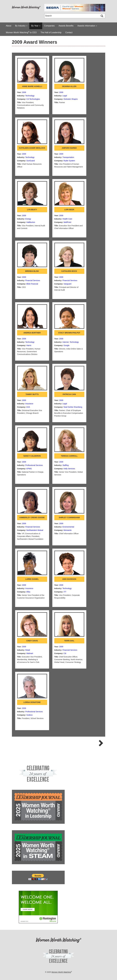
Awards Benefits (66, 26)
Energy (28, 219)
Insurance (29, 404)
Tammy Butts (32, 394)
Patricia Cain (69, 394)
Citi (65, 653)
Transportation (68, 157)
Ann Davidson (69, 579)
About (9, 26)
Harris (29, 345)
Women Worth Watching (61, 972)
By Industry (21, 26)
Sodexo (29, 715)
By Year (36, 26)
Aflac (28, 592)
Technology (30, 96)
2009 (24, 92)
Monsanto (68, 530)
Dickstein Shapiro (71, 99)
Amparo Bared (69, 148)
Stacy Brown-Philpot (69, 333)
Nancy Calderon (32, 456)
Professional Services (34, 465)
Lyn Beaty (32, 210)
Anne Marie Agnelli (32, 86)
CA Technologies (33, 99)
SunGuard (31, 161)
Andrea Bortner (32, 333)
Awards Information (87, 26)
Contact (69, 32)
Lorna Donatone (32, 702)
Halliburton (31, 222)
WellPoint (67, 222)
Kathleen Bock (69, 271)
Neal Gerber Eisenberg (73, 407)
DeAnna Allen (69, 86)
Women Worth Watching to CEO (21, 32)
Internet (65, 342)
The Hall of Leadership (51, 32)
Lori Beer (69, 210)
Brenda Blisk (32, 271)
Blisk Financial (32, 284)
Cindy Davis (32, 641)
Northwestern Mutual (35, 530)
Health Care (67, 219)
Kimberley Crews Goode (32, 517)
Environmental (68, 527)
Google (67, 345)
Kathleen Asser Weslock (32, 148)
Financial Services (33, 280)
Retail (28, 650)
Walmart (30, 653)
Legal (65, 96)
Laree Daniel (32, 579)
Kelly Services (69, 469)
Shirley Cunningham (69, 517)
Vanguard (68, 284)
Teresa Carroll (69, 456)
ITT (65, 592)
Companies (49, 26)
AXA (28, 407)
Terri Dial (69, 641)
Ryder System (69, 161)
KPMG (29, 469)
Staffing (65, 465)
